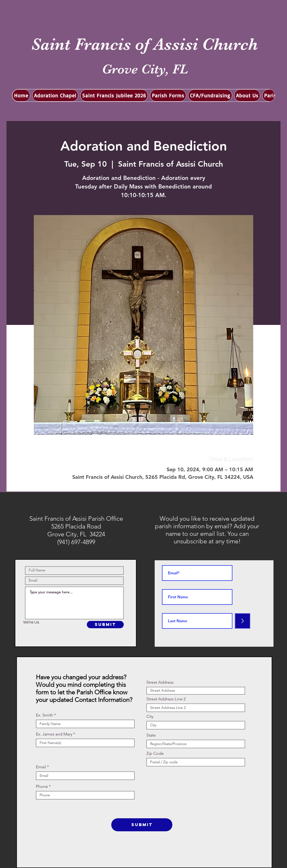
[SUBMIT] (105, 625)
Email (41, 767)
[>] (243, 621)
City (150, 716)
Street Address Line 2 (166, 699)
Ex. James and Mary (54, 734)
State (151, 735)
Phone (42, 787)
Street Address (160, 682)
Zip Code (155, 753)
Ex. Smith (44, 715)
